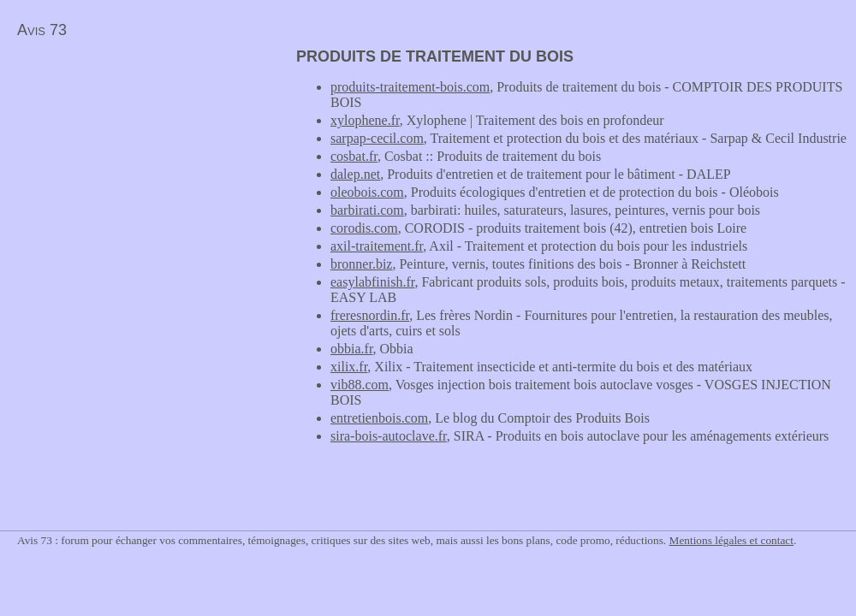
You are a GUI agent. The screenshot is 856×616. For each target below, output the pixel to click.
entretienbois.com (379, 418)
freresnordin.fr (370, 315)
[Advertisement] (144, 168)
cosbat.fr (354, 156)
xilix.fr (349, 367)
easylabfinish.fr (372, 282)
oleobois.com (367, 192)
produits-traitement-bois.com (410, 87)
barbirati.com (367, 210)
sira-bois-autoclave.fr (389, 436)
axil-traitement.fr (377, 246)
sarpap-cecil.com (377, 138)
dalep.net (355, 174)
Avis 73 (42, 30)
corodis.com (364, 228)
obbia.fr (352, 349)
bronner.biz (361, 264)
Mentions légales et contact (731, 540)
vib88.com (360, 385)
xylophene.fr (365, 120)
